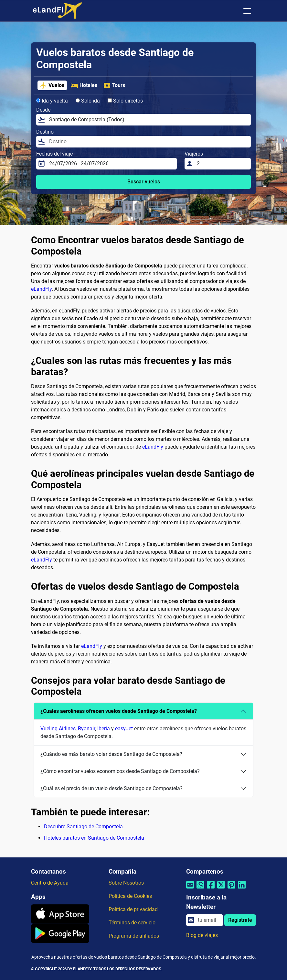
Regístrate (240, 920)
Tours (114, 85)
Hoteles (84, 85)
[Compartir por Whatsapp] (200, 889)
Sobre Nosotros (126, 883)
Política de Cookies (130, 896)
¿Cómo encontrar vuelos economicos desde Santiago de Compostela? (120, 771)
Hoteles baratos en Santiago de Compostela (94, 838)
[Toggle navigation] (247, 11)
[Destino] (148, 142)
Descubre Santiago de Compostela (83, 827)
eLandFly (41, 289)
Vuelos (52, 85)
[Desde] (148, 120)
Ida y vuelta (52, 101)
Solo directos (125, 101)
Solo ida (88, 101)
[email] (208, 920)
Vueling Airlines (58, 729)
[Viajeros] (222, 164)
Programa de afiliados (134, 936)
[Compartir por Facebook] (211, 889)
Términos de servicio (132, 923)
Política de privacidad (133, 909)
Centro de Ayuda (50, 883)
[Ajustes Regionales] (234, 11)
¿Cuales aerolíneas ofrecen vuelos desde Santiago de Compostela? (119, 711)
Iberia (104, 729)
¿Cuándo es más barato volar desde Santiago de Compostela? (111, 754)
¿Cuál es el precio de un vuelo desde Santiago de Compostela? (112, 788)
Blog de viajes (202, 935)
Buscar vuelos (144, 182)
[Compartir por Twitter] (221, 889)
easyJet (124, 729)
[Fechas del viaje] (111, 164)
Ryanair (86, 729)
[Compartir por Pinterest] (231, 889)
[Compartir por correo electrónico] (190, 889)
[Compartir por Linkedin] (242, 889)
